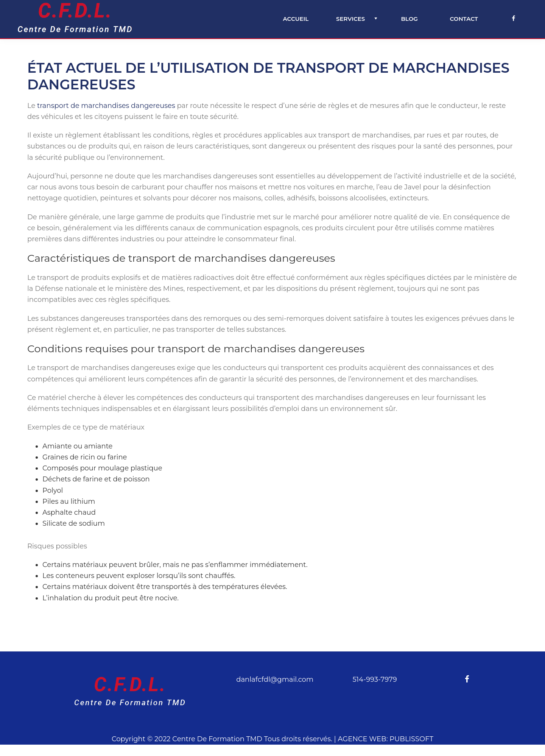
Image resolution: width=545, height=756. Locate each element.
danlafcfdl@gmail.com (275, 679)
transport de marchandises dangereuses (106, 106)
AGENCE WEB (362, 739)
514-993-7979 (374, 679)
